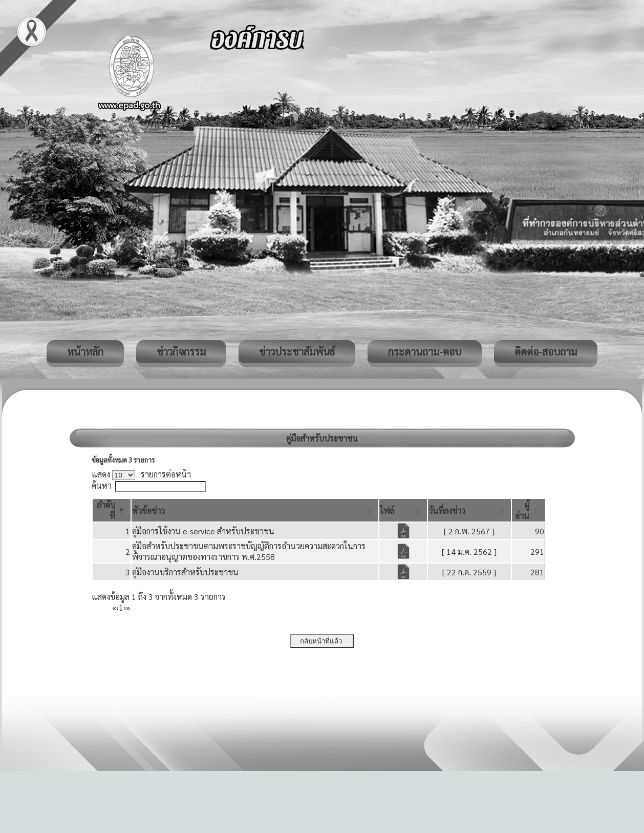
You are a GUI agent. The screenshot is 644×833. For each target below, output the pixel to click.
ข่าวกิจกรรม (181, 351)
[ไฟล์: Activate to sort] (403, 510)
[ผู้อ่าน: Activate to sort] (529, 510)
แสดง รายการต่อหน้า (141, 474)
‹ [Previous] (117, 607)
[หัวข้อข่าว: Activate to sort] (255, 510)
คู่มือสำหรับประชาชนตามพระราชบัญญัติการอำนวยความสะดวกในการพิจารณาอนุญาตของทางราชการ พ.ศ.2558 (249, 551)
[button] (148, 511)
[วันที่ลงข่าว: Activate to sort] (469, 510)
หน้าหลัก (85, 351)
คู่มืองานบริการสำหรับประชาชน (185, 572)
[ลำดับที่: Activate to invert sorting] (112, 510)
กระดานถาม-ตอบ (425, 351)
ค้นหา (102, 485)
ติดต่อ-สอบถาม (546, 351)
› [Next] (125, 607)
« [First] (114, 607)
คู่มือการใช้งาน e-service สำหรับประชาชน (203, 531)
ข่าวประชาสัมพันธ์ (297, 351)
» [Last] (128, 607)
